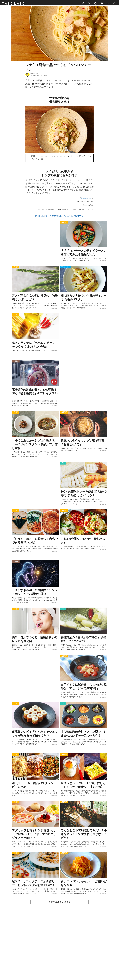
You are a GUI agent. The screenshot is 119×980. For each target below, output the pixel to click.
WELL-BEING (65, 268)
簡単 (75, 210)
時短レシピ (52, 210)
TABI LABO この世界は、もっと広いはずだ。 (59, 217)
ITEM (63, 464)
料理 (80, 210)
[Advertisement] (59, 948)
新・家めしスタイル (87, 199)
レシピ (85, 210)
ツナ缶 (91, 210)
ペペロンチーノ (68, 210)
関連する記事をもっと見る (59, 903)
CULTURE (16, 362)
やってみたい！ (43, 210)
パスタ (59, 210)
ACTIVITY (64, 223)
